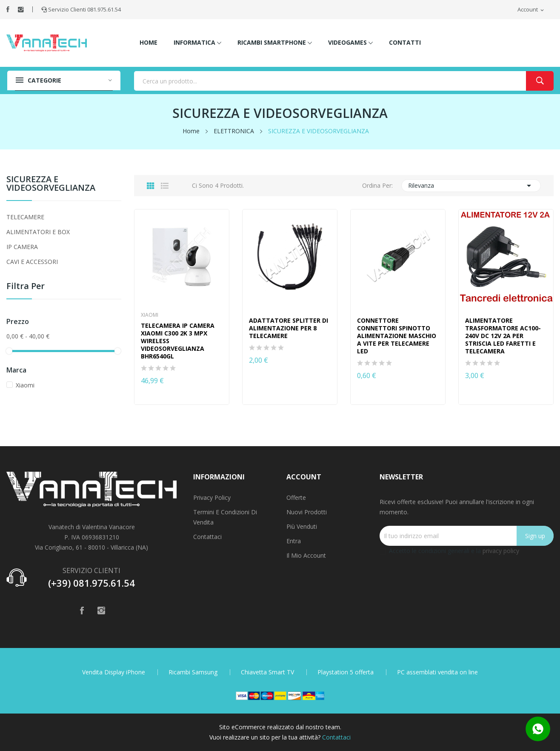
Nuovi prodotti (307, 512)
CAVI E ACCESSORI (32, 262)
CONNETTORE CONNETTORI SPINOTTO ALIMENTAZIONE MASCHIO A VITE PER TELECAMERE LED (397, 336)
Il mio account (306, 555)
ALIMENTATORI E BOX (38, 232)
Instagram (21, 9)
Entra (294, 541)
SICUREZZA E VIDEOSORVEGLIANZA (51, 184)
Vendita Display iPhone (114, 672)
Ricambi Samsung (193, 672)
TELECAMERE (25, 217)
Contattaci (207, 537)
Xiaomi (25, 385)
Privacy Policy (212, 497)
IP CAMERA (22, 247)
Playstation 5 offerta (346, 672)
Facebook (8, 9)
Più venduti (302, 526)
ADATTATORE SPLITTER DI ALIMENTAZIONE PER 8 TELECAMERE (289, 328)
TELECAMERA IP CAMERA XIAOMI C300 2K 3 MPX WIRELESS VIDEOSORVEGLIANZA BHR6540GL (178, 341)
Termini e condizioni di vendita (225, 517)
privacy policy (501, 551)
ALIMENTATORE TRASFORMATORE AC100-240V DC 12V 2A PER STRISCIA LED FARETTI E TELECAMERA (503, 336)
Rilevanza (471, 186)
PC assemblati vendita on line (437, 672)
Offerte (296, 497)
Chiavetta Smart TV (267, 672)
